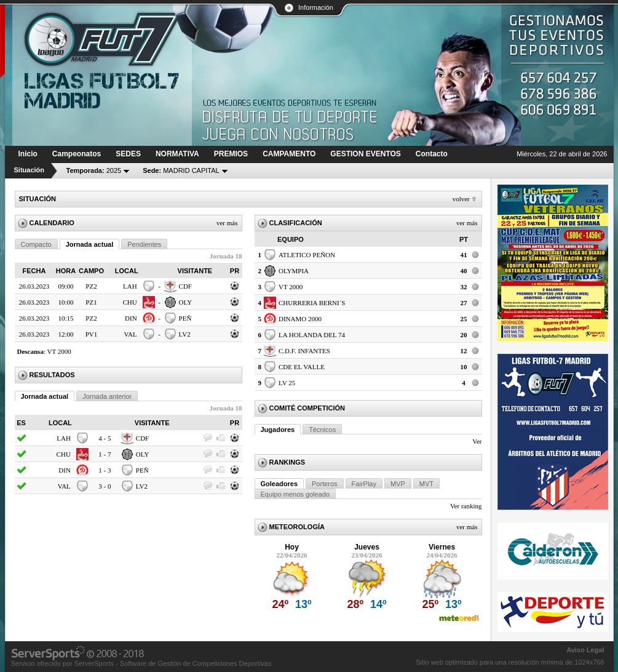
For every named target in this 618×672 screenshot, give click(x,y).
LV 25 (287, 383)
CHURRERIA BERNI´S (312, 303)
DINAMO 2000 (300, 319)
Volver (461, 199)
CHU (129, 302)
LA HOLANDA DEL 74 (312, 335)
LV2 (185, 334)
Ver (477, 441)
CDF (185, 286)
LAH (130, 286)
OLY (186, 302)
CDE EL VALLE (302, 367)
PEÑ (185, 318)
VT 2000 (59, 351)
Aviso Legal (585, 650)
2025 (94, 170)
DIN (131, 318)
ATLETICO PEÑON (307, 255)
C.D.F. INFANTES (304, 351)
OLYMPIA (294, 271)
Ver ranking (466, 506)
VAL (130, 334)
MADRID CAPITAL (181, 170)
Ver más (227, 223)
